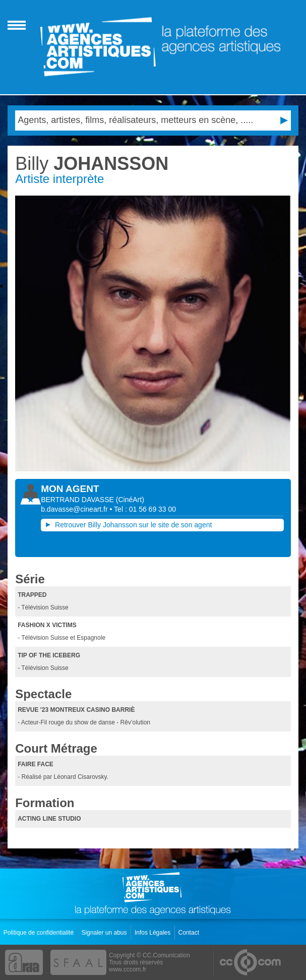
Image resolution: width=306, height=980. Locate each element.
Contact (190, 933)
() (130, 500)
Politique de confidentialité (40, 933)
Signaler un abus (105, 933)
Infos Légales (154, 933)
